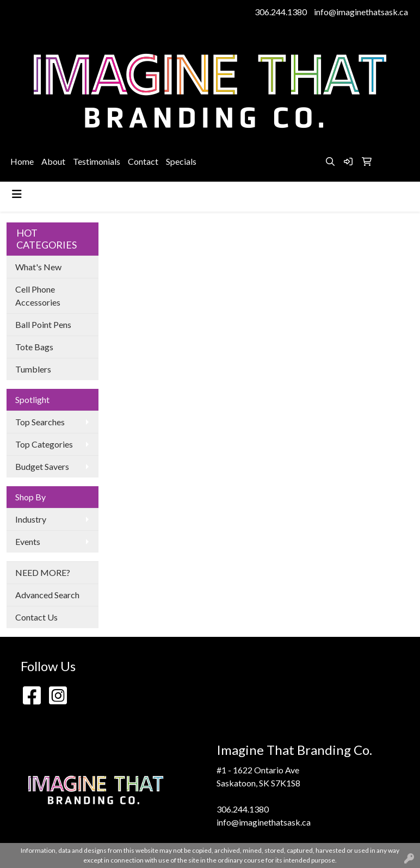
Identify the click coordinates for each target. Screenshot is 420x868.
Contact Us (36, 617)
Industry (31, 519)
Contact (143, 161)
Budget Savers (42, 466)
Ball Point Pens (43, 324)
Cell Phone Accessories (38, 296)
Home (22, 161)
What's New (38, 267)
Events (28, 541)
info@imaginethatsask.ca (361, 12)
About (53, 161)
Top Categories (44, 444)
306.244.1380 (281, 12)
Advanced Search (47, 595)
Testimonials (97, 161)
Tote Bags (34, 347)
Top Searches (40, 422)
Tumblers (33, 369)
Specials (181, 161)
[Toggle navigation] (17, 194)
